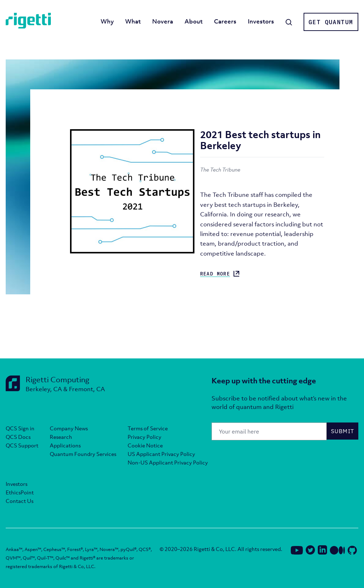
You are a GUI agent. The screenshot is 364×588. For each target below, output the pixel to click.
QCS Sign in (20, 428)
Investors (261, 21)
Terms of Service (148, 428)
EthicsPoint (20, 492)
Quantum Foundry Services (83, 454)
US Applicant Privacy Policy (161, 454)
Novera (163, 21)
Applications (65, 445)
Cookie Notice (145, 445)
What (133, 21)
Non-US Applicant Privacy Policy (168, 462)
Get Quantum (331, 22)
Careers (225, 21)
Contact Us (20, 501)
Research (61, 437)
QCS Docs (18, 437)
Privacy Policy (144, 437)
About (194, 21)
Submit (343, 431)
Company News (69, 428)
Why (107, 21)
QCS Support (22, 445)
